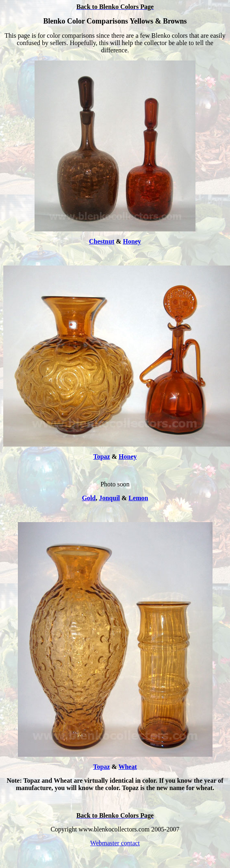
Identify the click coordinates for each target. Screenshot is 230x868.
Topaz (102, 457)
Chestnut (102, 241)
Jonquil (109, 498)
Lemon (138, 498)
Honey (132, 241)
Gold (89, 498)
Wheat (127, 767)
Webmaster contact (115, 843)
